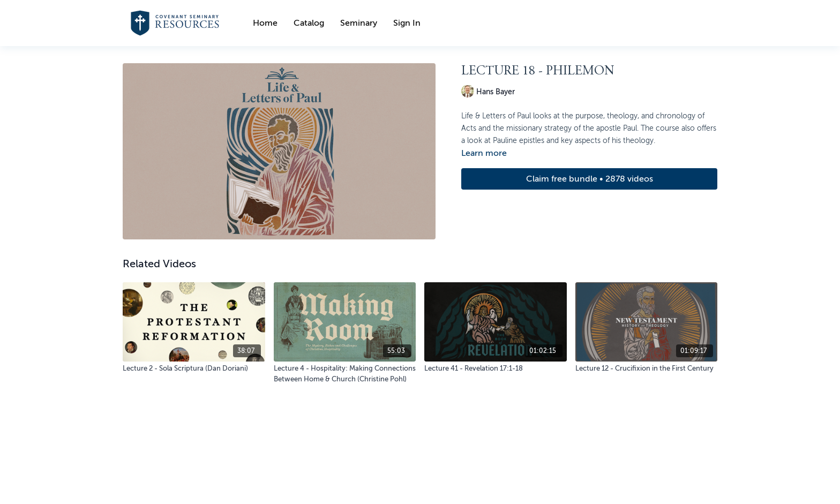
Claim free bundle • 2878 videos (590, 179)
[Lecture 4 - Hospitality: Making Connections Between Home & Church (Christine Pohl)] (345, 374)
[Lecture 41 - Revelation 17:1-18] (496, 368)
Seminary (359, 23)
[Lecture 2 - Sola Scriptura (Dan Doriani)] (194, 368)
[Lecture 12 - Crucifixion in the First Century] (647, 368)
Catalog (309, 23)
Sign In (407, 23)
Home (265, 23)
